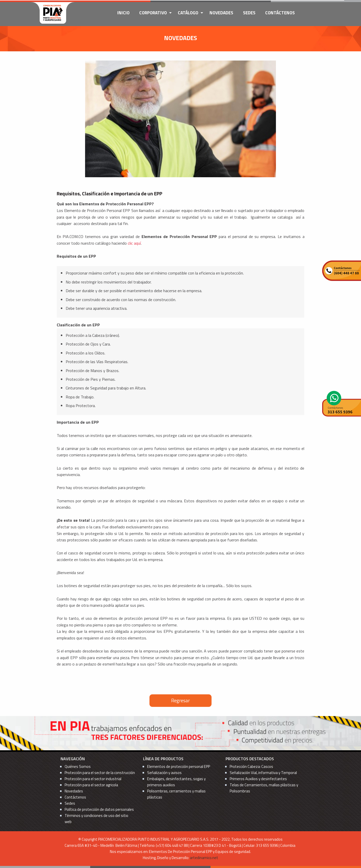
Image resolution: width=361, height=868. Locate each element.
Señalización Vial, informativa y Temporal (263, 773)
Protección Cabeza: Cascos (251, 766)
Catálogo (188, 13)
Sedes (249, 13)
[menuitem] (123, 13)
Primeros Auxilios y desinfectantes (258, 779)
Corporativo (153, 13)
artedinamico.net (204, 858)
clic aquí (134, 243)
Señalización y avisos (164, 773)
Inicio (123, 13)
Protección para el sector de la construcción (100, 773)
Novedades (221, 13)
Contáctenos (280, 13)
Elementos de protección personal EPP (179, 766)
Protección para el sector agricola (91, 785)
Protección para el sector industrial (93, 779)
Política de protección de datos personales (99, 809)
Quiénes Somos (78, 766)
